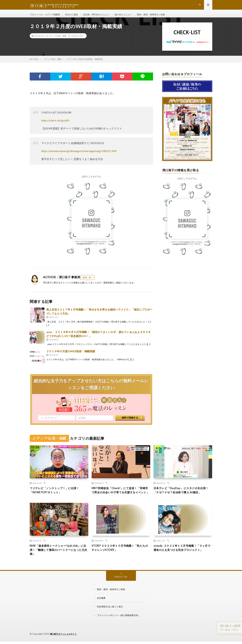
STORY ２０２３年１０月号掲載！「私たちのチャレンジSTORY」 (120, 558)
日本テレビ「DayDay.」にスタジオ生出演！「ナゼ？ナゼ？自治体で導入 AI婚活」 (181, 497)
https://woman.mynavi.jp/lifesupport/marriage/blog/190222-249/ (79, 155)
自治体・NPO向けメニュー (101, 17)
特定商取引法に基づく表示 (111, 617)
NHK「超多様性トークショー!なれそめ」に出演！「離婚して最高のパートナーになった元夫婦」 (59, 560)
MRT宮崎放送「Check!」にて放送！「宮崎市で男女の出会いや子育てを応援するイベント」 (121, 497)
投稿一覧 (87, 282)
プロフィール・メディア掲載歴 (46, 17)
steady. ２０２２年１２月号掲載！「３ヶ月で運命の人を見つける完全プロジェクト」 (182, 560)
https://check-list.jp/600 (55, 125)
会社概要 (102, 609)
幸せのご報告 (74, 17)
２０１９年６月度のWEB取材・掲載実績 (71, 356)
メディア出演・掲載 (57, 40)
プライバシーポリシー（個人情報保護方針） (120, 626)
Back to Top (121, 587)
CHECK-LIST (77, 40)
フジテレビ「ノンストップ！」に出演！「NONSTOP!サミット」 (57, 495)
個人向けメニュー (129, 17)
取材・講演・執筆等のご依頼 (159, 17)
